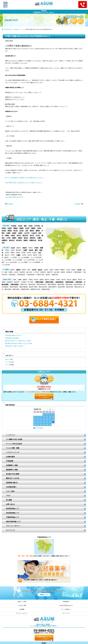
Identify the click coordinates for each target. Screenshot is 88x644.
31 (50, 425)
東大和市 (19, 240)
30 (47, 425)
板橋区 (22, 228)
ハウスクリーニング (13, 452)
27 (38, 425)
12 (35, 419)
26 (35, 425)
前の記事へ (9, 204)
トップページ (10, 435)
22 (44, 422)
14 (41, 419)
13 (38, 419)
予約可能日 (40, 428)
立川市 (38, 235)
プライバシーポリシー (13, 526)
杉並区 (10, 228)
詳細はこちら (44, 595)
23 (47, 422)
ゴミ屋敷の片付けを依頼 (14, 439)
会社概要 (22, 609)
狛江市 (32, 235)
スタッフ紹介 (10, 491)
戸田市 (36, 248)
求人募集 (9, 500)
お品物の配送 (10, 457)
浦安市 (18, 270)
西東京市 (33, 238)
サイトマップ (10, 530)
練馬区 (38, 231)
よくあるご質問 (22, 605)
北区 (27, 231)
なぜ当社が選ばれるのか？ (66, 605)
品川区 (22, 231)
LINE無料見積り (11, 487)
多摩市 (7, 235)
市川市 (79, 270)
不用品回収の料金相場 (12, 338)
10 (50, 417)
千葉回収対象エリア (13, 517)
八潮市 (18, 255)
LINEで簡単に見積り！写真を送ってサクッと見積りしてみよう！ (24, 182)
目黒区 (14, 233)
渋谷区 (4, 231)
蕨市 (36, 250)
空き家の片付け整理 (13, 474)
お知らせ (8, 359)
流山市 (40, 270)
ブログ (22, 29)
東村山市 (12, 240)
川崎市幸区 (79, 282)
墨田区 (32, 231)
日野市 (13, 235)
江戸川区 (37, 226)
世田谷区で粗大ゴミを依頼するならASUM (18, 341)
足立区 (27, 228)
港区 (25, 226)
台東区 (20, 233)
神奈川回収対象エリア (13, 522)
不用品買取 (10, 461)
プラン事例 (8, 362)
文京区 (30, 226)
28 (41, 425)
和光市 (31, 250)
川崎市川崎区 (39, 282)
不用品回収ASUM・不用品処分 (11, 29)
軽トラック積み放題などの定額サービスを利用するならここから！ (25, 178)
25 (53, 422)
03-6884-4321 (44, 387)
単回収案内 (66, 602)
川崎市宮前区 (15, 284)
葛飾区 (33, 228)
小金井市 (34, 233)
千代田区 (14, 226)
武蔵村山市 (33, 240)
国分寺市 (25, 235)
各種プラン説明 (22, 602)
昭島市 (20, 238)
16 (47, 419)
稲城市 (26, 240)
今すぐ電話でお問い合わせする (14, 197)
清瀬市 (14, 238)
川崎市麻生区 (59, 282)
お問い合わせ (10, 504)
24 (50, 422)
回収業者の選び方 (12, 483)
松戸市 (34, 270)
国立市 (26, 238)
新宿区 (10, 231)
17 (50, 419)
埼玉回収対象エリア (13, 513)
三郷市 (25, 250)
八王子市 (27, 233)
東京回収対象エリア (13, 509)
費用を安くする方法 (13, 478)
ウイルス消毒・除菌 (13, 448)
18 (53, 419)
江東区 (8, 233)
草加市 (25, 248)
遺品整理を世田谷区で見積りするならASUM (18, 343)
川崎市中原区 (49, 282)
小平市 (8, 238)
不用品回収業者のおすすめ (13, 335)
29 (44, 425)
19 (35, 422)
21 (41, 422)
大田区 (39, 228)
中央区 (20, 226)
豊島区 (16, 228)
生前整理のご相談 (12, 465)
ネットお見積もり (66, 609)
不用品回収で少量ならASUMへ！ (15, 346)
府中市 (19, 235)
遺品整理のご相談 (12, 470)
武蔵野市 (4, 240)
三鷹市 (39, 238)
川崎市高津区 (69, 282)
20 (38, 422)
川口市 (13, 248)
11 (53, 417)
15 (44, 419)
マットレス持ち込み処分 (14, 444)
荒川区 (16, 231)
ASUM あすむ (44, 5)
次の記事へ (79, 204)
